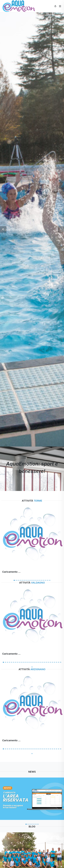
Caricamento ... (11, 572)
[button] (3, 229)
